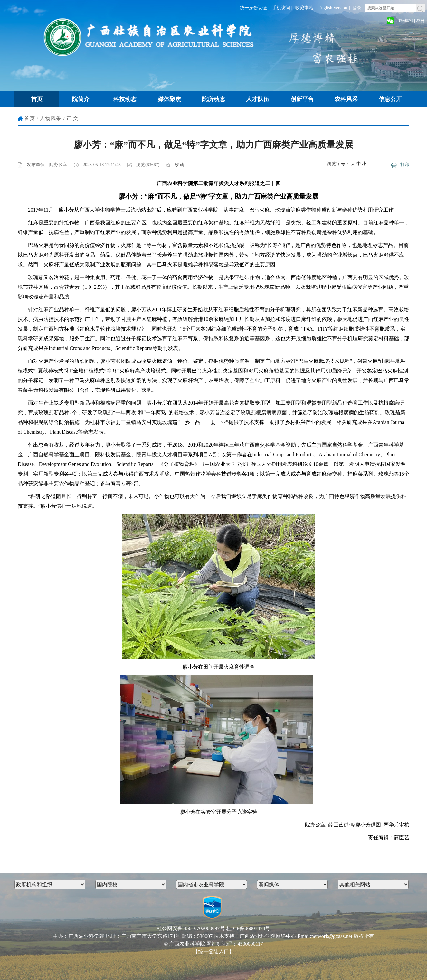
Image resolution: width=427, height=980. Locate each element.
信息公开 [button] (390, 99)
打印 (405, 165)
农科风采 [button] (346, 99)
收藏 (179, 165)
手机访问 (281, 8)
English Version (333, 8)
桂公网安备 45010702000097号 (191, 928)
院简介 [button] (81, 99)
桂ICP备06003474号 (248, 928)
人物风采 (51, 118)
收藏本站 (304, 8)
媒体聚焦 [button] (169, 99)
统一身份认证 (253, 8)
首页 (30, 118)
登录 (357, 8)
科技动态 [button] (125, 99)
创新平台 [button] (302, 99)
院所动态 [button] (214, 99)
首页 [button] (37, 99)
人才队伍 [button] (258, 99)
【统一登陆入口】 (214, 952)
